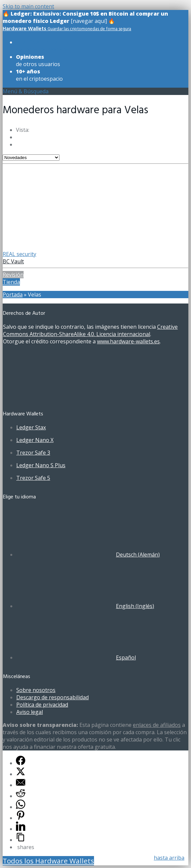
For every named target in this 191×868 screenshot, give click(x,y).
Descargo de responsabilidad (52, 697)
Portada (13, 295)
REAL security (19, 254)
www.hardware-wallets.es (128, 341)
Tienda (11, 282)
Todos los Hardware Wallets (48, 861)
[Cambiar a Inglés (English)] (85, 606)
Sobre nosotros (36, 690)
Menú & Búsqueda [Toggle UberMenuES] (26, 91)
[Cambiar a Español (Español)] (76, 657)
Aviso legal (30, 712)
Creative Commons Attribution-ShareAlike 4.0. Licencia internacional (90, 330)
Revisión (13, 275)
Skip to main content (28, 6)
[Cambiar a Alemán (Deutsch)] (88, 555)
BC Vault (13, 261)
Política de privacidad (42, 705)
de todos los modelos (42, 46)
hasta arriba (169, 858)
